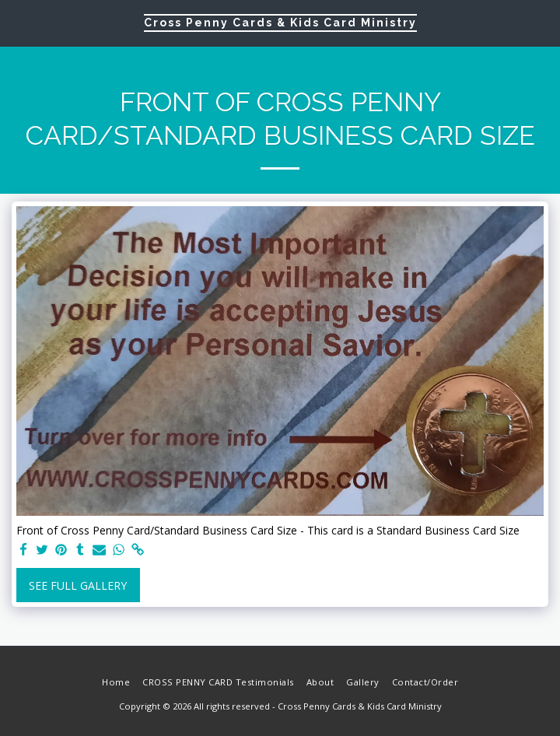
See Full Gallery (78, 585)
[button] (17, 22)
